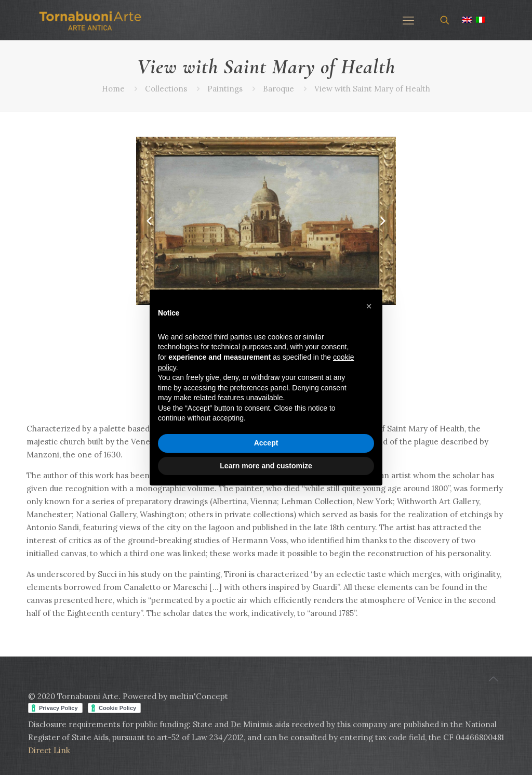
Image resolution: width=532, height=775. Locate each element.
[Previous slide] (149, 221)
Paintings (225, 89)
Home (113, 89)
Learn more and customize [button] (266, 466)
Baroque (278, 89)
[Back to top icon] (493, 679)
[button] (369, 306)
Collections (166, 89)
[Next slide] (383, 221)
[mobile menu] (408, 20)
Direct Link (49, 750)
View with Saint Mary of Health (372, 89)
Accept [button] (266, 443)
